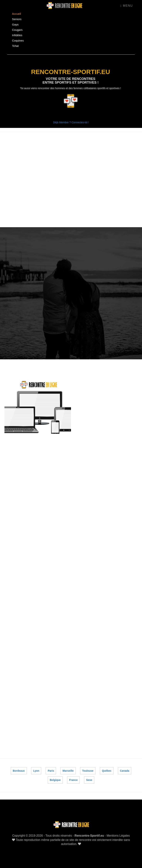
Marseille (68, 770)
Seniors (17, 19)
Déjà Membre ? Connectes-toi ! (71, 122)
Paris (51, 770)
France (73, 779)
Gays (15, 24)
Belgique (55, 779)
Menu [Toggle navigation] (127, 6)
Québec (107, 770)
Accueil (16, 14)
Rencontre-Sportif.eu (89, 835)
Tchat (15, 46)
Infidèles (17, 35)
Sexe (89, 779)
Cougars (17, 30)
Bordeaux (19, 770)
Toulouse (88, 770)
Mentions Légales (118, 835)
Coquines (18, 41)
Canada (125, 770)
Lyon (36, 770)
